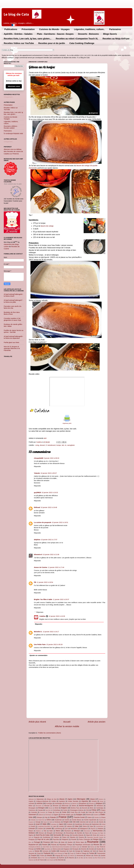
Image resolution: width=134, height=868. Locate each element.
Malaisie (101, 829)
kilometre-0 (38, 555)
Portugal (37, 842)
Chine (94, 810)
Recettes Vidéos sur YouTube (19, 43)
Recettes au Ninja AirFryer (116, 39)
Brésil (57, 808)
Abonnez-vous (14, 86)
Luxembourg (58, 829)
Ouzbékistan (47, 837)
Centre (65, 810)
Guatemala (58, 820)
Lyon (66, 829)
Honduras (57, 822)
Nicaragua (95, 833)
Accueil (67, 722)
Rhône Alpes (80, 842)
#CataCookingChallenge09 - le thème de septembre (14, 337)
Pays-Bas (56, 839)
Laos (54, 826)
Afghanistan (40, 799)
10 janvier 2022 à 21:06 (51, 555)
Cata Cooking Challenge (82, 43)
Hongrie (66, 822)
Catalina (42, 616)
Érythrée (62, 858)
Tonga (72, 853)
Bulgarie (64, 808)
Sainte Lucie (76, 847)
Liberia (85, 826)
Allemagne (81, 799)
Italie (45, 824)
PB (35, 582)
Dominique (48, 815)
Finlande (53, 817)
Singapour (67, 849)
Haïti (51, 822)
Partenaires (115, 29)
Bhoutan (47, 806)
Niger (102, 833)
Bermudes (39, 806)
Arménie (94, 801)
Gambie (97, 817)
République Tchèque (66, 845)
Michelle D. (38, 632)
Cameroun (32, 810)
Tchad (39, 853)
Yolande (37, 473)
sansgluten (71, 445)
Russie (45, 845)
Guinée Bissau (77, 820)
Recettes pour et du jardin (52, 43)
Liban (77, 826)
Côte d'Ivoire (99, 812)
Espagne (79, 815)
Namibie (80, 833)
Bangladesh (83, 803)
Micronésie (87, 831)
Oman (95, 835)
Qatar (63, 842)
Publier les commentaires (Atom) (50, 733)
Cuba (90, 812)
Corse (57, 812)
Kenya (87, 824)
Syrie (71, 851)
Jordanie (70, 824)
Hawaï (45, 822)
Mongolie (50, 833)
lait (63, 445)
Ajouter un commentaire (38, 655)
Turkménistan (101, 853)
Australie (31, 803)
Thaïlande (47, 853)
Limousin (32, 828)
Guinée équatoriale (90, 820)
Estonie (88, 815)
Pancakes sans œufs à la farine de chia (13, 307)
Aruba (102, 801)
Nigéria (31, 835)
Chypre (103, 810)
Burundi (85, 808)
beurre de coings (47, 226)
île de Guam (50, 860)
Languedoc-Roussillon (44, 826)
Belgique (99, 803)
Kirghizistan (95, 824)
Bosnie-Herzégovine (86, 806)
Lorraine (48, 828)
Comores (43, 812)
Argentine (85, 801)
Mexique (77, 831)
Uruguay (58, 856)
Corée (64, 812)
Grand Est (41, 820)
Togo (66, 853)
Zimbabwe (34, 858)
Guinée (67, 820)
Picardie (74, 839)
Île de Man (80, 858)
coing (37, 445)
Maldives (39, 831)
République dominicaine (83, 845)
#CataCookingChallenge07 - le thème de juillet (14, 301)
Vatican (72, 856)
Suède (54, 851)
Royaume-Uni (33, 845)
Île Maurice (71, 858)
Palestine (73, 837)
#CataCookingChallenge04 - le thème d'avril (14, 295)
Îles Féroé (98, 858)
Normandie (57, 835)
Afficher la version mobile (67, 726)
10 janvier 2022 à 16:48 (49, 507)
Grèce (49, 820)
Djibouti (41, 815)
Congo (50, 812)
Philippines (65, 839)
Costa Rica (74, 812)
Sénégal (78, 851)
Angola (31, 801)
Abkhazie (31, 799)
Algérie (70, 799)
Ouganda (37, 837)
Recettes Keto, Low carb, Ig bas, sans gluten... (28, 39)
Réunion (96, 845)
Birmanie (56, 806)
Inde (74, 822)
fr (46, 445)
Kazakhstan (79, 824)
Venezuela (80, 856)
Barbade (91, 804)
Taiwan (101, 851)
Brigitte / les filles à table (43, 599)
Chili (87, 810)
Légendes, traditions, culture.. (89, 29)
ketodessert (52, 445)
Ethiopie (39, 817)
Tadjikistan (86, 851)
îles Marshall (59, 860)
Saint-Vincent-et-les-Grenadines (61, 847)
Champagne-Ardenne (77, 810)
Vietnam (88, 856)
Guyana (101, 820)
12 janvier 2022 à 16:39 (57, 616)
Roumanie (93, 842)
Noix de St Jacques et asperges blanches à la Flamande (12, 348)
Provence (47, 842)
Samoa (92, 847)
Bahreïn (75, 804)
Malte (51, 831)
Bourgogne (32, 808)
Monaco (41, 833)
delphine (37, 540)
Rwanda (54, 845)
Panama (81, 837)
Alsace (92, 799)
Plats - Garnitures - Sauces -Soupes (55, 34)
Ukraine (49, 855)
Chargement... (9, 97)
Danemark (32, 815)
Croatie (83, 812)
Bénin (92, 808)
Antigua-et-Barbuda (42, 801)
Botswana (100, 806)
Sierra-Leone (57, 849)
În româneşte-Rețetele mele (13, 134)
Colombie (34, 812)
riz (66, 445)
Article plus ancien (97, 722)
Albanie (62, 799)
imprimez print (67, 423)
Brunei (50, 808)
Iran (95, 822)
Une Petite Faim (40, 644)
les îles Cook (44, 858)
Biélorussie (65, 806)
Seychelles (47, 849)
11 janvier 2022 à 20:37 (61, 599)
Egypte (56, 815)
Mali (45, 831)
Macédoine (74, 829)
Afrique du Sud (52, 799)
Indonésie (83, 822)
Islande (31, 824)
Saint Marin (46, 847)
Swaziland (63, 851)
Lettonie (69, 826)
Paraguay (32, 839)
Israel (38, 824)
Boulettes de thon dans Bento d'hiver (12, 313)
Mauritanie (68, 831)
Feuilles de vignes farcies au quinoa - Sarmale (14, 331)
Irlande (101, 822)
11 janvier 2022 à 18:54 (45, 582)
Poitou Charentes (84, 839)
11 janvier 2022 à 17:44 (56, 567)
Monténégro (59, 833)
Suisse (37, 851)
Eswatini (96, 815)
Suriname (45, 851)
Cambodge (100, 808)
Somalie (91, 849)
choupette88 (39, 458)
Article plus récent (37, 722)
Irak (90, 822)
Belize (31, 806)
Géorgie (38, 822)
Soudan (99, 849)
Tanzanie (31, 853)
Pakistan (56, 837)
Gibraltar (33, 820)
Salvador (85, 847)
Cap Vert (48, 810)
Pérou (56, 842)
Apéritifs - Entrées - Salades (18, 34)
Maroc (58, 831)
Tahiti (94, 851)
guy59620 (37, 492)
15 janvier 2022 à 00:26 (54, 644)
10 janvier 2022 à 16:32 (50, 492)
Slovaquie (75, 849)
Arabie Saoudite (73, 801)
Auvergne (49, 803)
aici (45, 438)
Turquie (33, 855)
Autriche (39, 803)
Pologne (96, 839)
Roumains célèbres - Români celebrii (11, 127)
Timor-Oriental (58, 853)
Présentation (28, 29)
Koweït (33, 826)
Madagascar (84, 829)
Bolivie (74, 806)
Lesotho (61, 826)
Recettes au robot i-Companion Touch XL (77, 39)
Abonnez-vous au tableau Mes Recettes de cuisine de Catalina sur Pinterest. (13, 151)
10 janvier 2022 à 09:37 (49, 473)
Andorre (101, 799)
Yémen (96, 856)
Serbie (38, 849)
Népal (88, 835)
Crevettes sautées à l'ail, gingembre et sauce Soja (12, 319)
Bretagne (41, 808)
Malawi (31, 831)
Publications (11, 29)
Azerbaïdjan (58, 803)
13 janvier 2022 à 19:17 (51, 632)
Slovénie (84, 849)
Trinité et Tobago (81, 853)
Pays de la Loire (43, 839)
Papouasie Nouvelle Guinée (95, 837)
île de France (40, 860)
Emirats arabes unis (67, 815)
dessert (42, 445)
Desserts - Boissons (88, 34)
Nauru (87, 833)
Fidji (46, 817)
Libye (91, 826)
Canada (40, 810)
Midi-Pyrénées (98, 831)
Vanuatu (65, 856)
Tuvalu (42, 856)
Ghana (103, 817)
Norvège (67, 835)
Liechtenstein (100, 826)
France (63, 817)
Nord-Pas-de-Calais (43, 835)
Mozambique (70, 833)
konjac (59, 445)
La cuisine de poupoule (43, 522)
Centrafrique (57, 810)
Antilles (54, 801)
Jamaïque (54, 824)
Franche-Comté (79, 817)
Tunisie (92, 853)
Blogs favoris (110, 34)
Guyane (31, 822)
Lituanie (40, 829)
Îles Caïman (89, 858)
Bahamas (67, 804)
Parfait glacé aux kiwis (11, 342)
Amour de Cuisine (41, 567)
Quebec (70, 842)
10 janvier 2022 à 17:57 (49, 540)
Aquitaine (62, 801)
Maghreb (93, 829)
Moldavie (32, 833)
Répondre (37, 466)
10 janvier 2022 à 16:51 (60, 522)
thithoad (37, 507)
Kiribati (103, 824)
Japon (61, 824)
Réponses (40, 612)
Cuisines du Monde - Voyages (54, 29)
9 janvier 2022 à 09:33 (51, 458)
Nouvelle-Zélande (78, 835)
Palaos (64, 837)
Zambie (103, 856)
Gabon (90, 817)
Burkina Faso (75, 808)
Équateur (53, 858)
